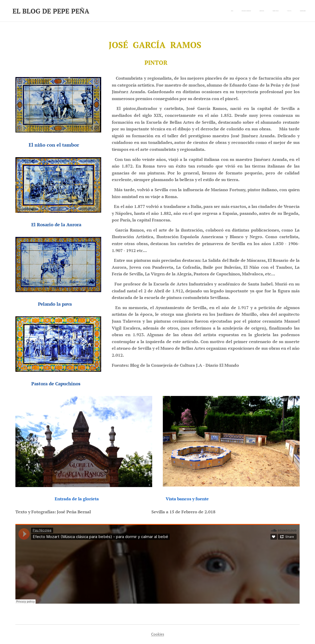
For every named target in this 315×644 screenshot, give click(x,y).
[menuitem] (265, 11)
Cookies (158, 634)
